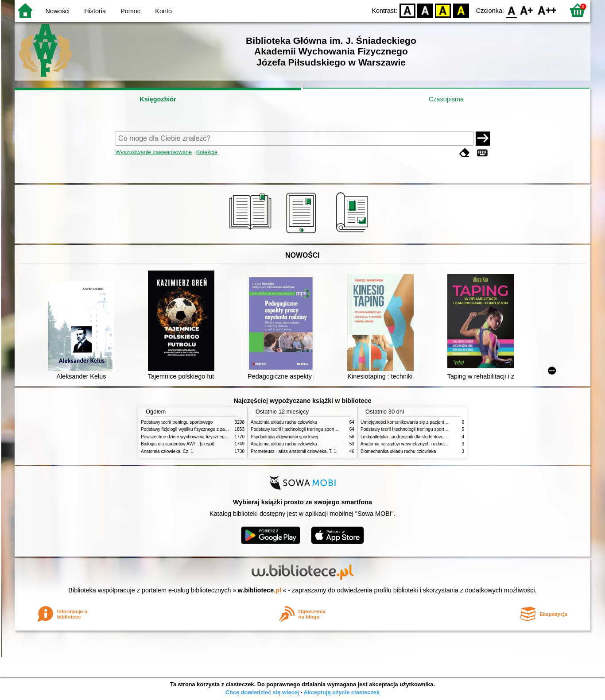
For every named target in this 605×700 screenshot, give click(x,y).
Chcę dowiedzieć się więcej (262, 692)
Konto (163, 11)
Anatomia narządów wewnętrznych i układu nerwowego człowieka (426, 444)
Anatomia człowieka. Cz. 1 (167, 451)
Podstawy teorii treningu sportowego (177, 422)
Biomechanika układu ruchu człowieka (398, 451)
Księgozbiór (158, 99)
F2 (547, 10)
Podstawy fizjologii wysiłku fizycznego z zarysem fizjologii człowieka (208, 429)
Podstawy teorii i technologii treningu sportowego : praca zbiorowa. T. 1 (431, 429)
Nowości (58, 11)
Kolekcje (207, 152)
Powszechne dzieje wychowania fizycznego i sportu (192, 437)
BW (425, 10)
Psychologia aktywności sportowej (284, 437)
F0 (511, 10)
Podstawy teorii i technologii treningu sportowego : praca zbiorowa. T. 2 (321, 429)
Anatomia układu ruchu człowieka (284, 422)
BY (461, 10)
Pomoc (130, 11)
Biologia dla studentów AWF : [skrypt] (178, 444)
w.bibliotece (260, 590)
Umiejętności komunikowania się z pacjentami (406, 422)
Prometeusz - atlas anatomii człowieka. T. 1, (294, 451)
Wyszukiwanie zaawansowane (154, 152)
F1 (527, 10)
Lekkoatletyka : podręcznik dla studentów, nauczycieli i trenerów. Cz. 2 (430, 437)
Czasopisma (446, 99)
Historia (95, 11)
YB (443, 10)
